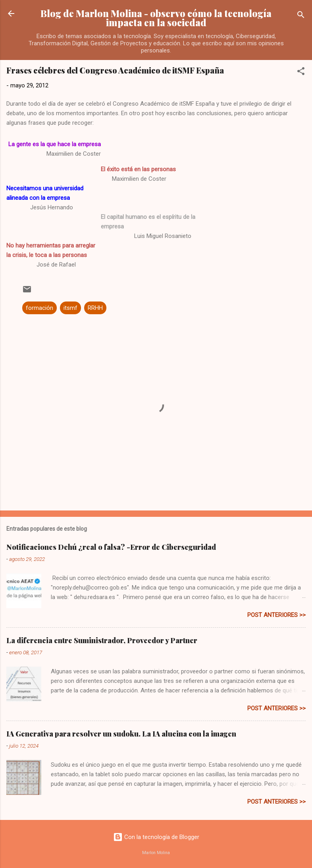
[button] (301, 72)
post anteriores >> (276, 615)
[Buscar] (301, 16)
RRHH (95, 308)
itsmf (70, 308)
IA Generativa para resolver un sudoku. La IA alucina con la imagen (121, 734)
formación (39, 308)
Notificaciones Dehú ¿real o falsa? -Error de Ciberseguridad (111, 547)
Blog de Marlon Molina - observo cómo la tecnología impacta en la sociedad (156, 18)
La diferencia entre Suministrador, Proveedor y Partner (102, 640)
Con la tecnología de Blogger (156, 837)
